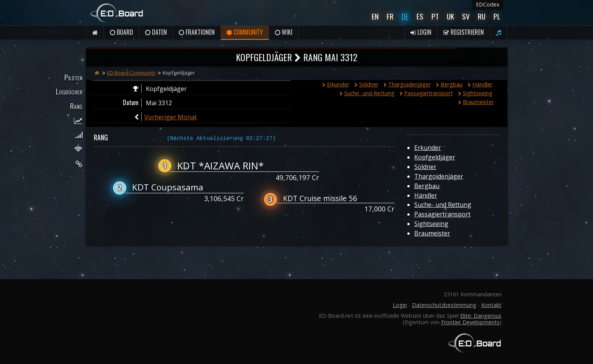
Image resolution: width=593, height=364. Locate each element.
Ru (482, 16)
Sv (466, 16)
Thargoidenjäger (407, 84)
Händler (480, 84)
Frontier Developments (470, 322)
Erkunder (336, 84)
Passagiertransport (426, 93)
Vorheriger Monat (171, 117)
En (375, 16)
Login (421, 32)
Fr (390, 16)
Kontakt (491, 305)
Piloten (73, 77)
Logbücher (69, 91)
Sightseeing (475, 93)
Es (420, 16)
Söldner (366, 84)
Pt (435, 16)
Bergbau (449, 84)
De (405, 16)
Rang (76, 106)
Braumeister (476, 102)
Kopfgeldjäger (435, 157)
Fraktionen (197, 32)
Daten (156, 32)
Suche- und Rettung (367, 93)
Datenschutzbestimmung (444, 305)
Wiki (284, 32)
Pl (497, 16)
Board (122, 32)
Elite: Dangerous (481, 316)
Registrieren (464, 32)
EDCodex (488, 4)
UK (450, 16)
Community (245, 32)
